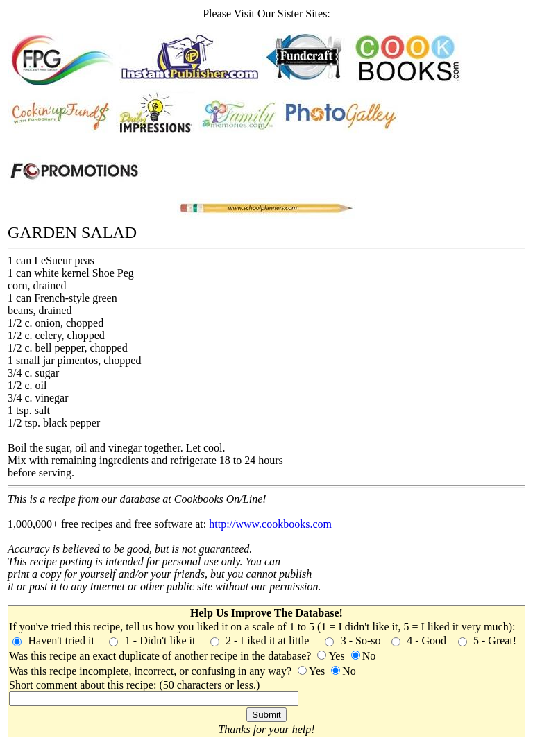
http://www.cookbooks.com (270, 524)
